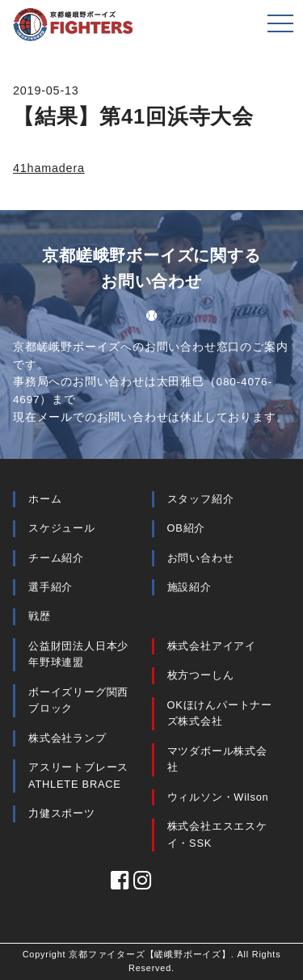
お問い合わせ (201, 558)
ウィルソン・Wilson (218, 797)
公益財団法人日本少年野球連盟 (78, 654)
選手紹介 (50, 587)
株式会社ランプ (67, 738)
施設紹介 (189, 587)
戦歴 (40, 616)
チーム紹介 (56, 558)
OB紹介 (187, 528)
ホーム (45, 499)
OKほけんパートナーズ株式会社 (220, 713)
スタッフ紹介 (201, 499)
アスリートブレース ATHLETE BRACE (78, 775)
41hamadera (49, 168)
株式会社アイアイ (212, 646)
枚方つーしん (201, 675)
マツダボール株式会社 (217, 759)
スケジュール (62, 528)
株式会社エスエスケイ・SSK (217, 834)
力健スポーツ (62, 813)
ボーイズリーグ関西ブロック (78, 700)
